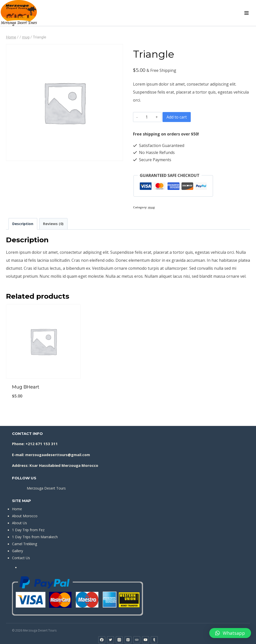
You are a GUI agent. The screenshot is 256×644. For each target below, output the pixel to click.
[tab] (23, 224)
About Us (19, 523)
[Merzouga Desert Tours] (19, 13)
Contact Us (21, 558)
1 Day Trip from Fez (28, 530)
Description (23, 224)
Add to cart (177, 117)
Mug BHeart (26, 387)
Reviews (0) (53, 224)
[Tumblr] (154, 640)
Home (17, 509)
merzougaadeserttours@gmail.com (58, 455)
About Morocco (25, 516)
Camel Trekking (24, 544)
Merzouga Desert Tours (46, 488)
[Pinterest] (128, 640)
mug (151, 207)
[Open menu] (246, 13)
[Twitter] (110, 640)
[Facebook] (102, 640)
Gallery (17, 551)
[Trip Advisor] (137, 640)
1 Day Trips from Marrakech (35, 537)
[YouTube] (145, 640)
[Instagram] (119, 640)
